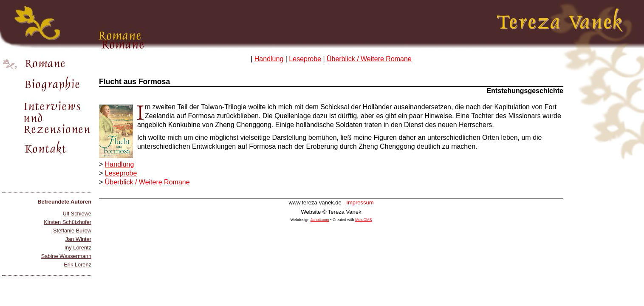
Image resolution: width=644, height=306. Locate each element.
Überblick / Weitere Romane (369, 59)
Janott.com (320, 220)
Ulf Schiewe (77, 214)
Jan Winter (78, 239)
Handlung (269, 59)
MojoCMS (364, 220)
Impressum (360, 203)
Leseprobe (305, 59)
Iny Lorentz (78, 248)
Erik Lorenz (78, 265)
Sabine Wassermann (66, 256)
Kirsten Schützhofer (68, 222)
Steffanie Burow (72, 231)
